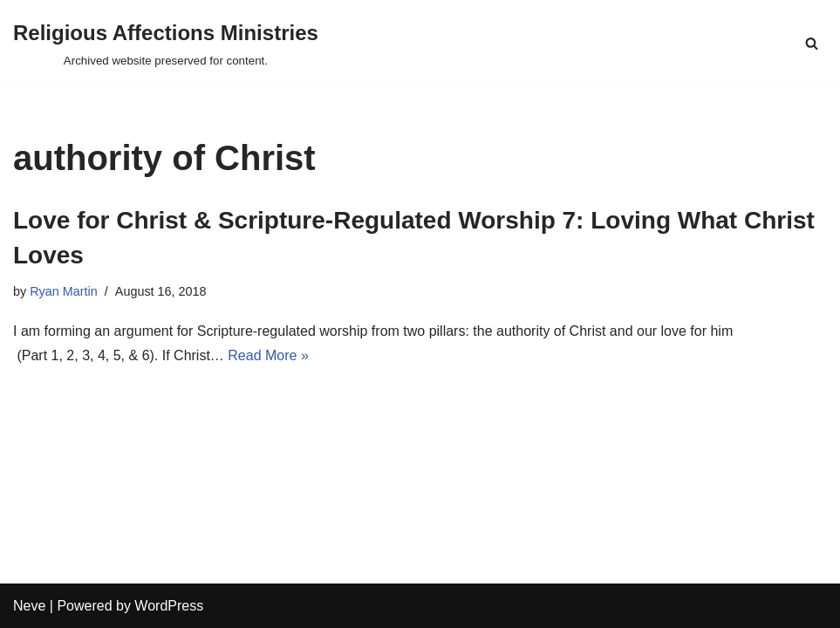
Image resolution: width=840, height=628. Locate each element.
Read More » (268, 355)
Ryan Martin (64, 291)
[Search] (812, 43)
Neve (29, 606)
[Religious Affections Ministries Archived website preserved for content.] (166, 43)
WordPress (169, 606)
